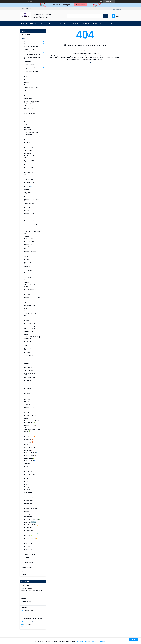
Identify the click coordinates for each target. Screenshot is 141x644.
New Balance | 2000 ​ (39, 217)
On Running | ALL (28, 355)
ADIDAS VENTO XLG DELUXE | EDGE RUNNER (32, 133)
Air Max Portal (28, 229)
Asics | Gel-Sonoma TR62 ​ (37, 374)
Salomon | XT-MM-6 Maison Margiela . (35, 286)
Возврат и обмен (27, 567)
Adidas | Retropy (28, 150)
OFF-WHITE (27, 413)
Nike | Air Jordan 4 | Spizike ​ (36, 157)
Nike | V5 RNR (28, 295)
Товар (23, 38)
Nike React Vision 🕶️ (29, 530)
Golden (26, 257)
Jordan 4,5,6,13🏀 (29, 442)
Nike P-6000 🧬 (28, 536)
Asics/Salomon (28, 492)
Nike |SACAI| (27, 341)
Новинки (33, 24)
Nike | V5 (26, 259)
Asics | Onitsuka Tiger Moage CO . (36, 233)
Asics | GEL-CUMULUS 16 (31, 292)
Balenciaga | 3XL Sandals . (41, 193)
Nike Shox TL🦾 (28, 528)
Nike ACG (26, 466)
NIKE (25, 74)
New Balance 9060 (29, 500)
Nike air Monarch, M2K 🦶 (31, 538)
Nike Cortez (27, 482)
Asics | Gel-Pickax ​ (40, 248)
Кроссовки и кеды (29, 41)
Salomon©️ (27, 464)
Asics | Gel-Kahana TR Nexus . (37, 314)
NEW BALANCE (28, 130)
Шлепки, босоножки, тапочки (32, 55)
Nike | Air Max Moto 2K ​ (37, 221)
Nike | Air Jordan (28, 167)
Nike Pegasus (28, 487)
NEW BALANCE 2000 (29, 305)
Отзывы (76, 24)
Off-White (26, 177)
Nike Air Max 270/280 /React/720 (29, 475)
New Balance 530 (28, 503)
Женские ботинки (29, 52)
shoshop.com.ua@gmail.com (31, 622)
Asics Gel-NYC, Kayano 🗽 (31, 533)
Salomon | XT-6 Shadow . (41, 364)
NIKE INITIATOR (28, 368)
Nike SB (26, 479)
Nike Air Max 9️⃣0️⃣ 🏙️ (30, 522)
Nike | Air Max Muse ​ (39, 263)
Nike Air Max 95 (28, 549)
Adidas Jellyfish (28, 318)
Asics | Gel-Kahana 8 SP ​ (37, 272)
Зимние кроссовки (29, 49)
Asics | (26, 308)
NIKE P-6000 (27, 300)
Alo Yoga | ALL (28, 358)
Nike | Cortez (27, 153)
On (25, 386)
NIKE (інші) (27, 127)
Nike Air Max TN (28, 484)
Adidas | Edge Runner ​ (37, 204)
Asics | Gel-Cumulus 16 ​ (37, 279)
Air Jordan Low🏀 (29, 439)
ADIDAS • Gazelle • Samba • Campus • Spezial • (32, 102)
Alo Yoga (26, 383)
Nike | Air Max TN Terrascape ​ (37, 174)
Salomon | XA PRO (29, 331)
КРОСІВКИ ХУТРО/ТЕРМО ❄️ (32, 137)
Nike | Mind (27, 394)
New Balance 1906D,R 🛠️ (31, 453)
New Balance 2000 (29, 410)
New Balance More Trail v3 (31, 509)
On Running (27, 405)
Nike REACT (27, 142)
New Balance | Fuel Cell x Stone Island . (34, 345)
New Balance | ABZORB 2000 (32, 297)
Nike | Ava (27, 211)
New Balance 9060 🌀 (30, 461)
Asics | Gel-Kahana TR (30, 289)
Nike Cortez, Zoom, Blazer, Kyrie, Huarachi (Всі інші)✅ (33, 422)
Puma (25, 124)
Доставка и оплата (63, 24)
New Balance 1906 (29, 544)
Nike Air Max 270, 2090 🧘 (31, 525)
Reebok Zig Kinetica (29, 514)
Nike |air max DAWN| (29, 323)
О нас (95, 24)
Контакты (86, 24)
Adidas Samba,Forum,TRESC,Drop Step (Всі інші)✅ (33, 429)
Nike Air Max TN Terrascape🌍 (32, 519)
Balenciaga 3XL (28, 541)
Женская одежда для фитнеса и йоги (33, 68)
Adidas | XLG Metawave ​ (39, 267)
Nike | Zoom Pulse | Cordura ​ (37, 183)
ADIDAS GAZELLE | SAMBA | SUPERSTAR (32, 338)
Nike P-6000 (27, 546)
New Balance (27, 77)
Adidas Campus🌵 (29, 458)
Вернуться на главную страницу (85, 62)
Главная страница (27, 35)
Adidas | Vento (28, 560)
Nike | (25, 165)
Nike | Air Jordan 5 (29, 241)
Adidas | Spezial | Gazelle (31, 88)
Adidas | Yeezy (28, 98)
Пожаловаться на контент (83, 642)
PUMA (26, 119)
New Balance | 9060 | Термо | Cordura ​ (33, 200)
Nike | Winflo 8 (28, 208)
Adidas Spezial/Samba (30, 498)
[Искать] (105, 16)
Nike (25, 80)
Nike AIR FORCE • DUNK (31, 145)
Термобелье (27, 62)
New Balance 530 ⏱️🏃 (30, 425)
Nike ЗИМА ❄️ (28, 187)
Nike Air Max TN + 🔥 (30, 437)
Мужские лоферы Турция (31, 71)
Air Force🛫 (27, 434)
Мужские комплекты (29, 64)
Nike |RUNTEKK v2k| (29, 326)
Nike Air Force (28, 469)
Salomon (26, 282)
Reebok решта (28, 517)
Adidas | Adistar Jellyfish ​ (35, 226)
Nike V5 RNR (27, 388)
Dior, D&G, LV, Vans (29, 108)
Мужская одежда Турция (31, 44)
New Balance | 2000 (29, 407)
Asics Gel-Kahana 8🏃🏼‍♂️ (30, 447)
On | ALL (26, 361)
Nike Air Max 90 (28, 472)
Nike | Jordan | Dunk (29, 148)
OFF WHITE (27, 254)
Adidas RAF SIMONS (30, 555)
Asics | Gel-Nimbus (29, 180)
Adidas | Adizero (28, 370)
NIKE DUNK (27, 402)
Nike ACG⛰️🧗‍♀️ (28, 445)
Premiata (26, 557)
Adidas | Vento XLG (29, 563)
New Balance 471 (28, 239)
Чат (134, 639)
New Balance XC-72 (29, 506)
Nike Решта (27, 490)
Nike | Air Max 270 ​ (39, 349)
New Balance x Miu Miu (30, 251)
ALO (25, 303)
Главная (24, 24)
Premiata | (27, 189)
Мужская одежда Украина (31, 46)
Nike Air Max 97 (28, 552)
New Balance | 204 (29, 213)
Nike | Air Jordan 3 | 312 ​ (37, 161)
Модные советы (106, 24)
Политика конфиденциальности (98, 642)
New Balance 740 (28, 244)
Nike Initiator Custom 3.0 (30, 415)
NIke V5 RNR (27, 380)
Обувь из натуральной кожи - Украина (32, 58)
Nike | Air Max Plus (29, 391)
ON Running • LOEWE (30, 329)
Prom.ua (78, 640)
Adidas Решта (28, 495)
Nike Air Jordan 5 (28, 170)
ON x (25, 90)
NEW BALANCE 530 (29, 377)
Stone (25, 311)
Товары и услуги (46, 24)
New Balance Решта (29, 511)
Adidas (26, 106)
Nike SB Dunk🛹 (28, 450)
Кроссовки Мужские (29, 114)
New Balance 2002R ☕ (30, 456)
